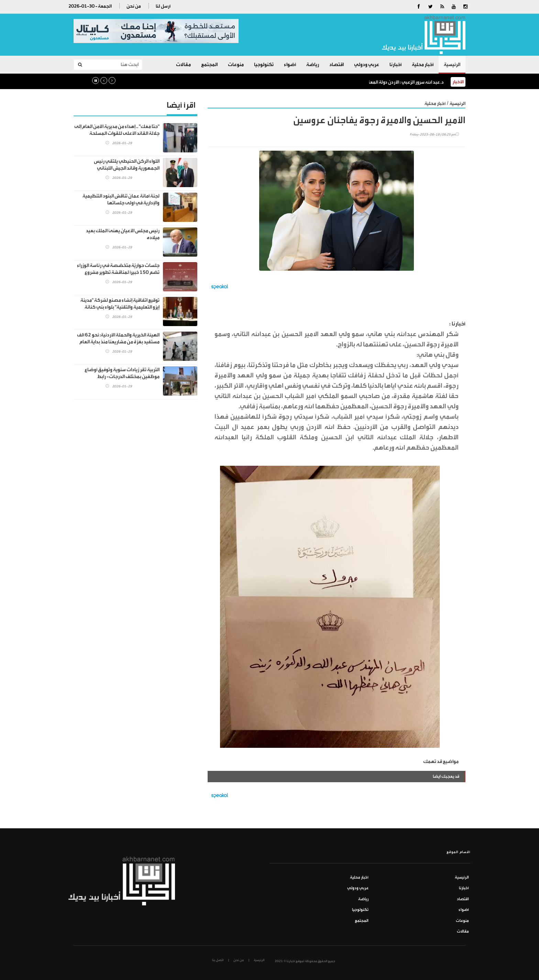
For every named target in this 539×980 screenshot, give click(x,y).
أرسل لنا (163, 6)
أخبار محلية (423, 64)
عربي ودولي (367, 64)
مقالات (183, 64)
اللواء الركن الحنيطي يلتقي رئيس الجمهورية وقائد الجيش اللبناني (127, 165)
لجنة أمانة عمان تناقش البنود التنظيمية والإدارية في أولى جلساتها (121, 199)
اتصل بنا (218, 960)
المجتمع (209, 64)
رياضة (313, 64)
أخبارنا (395, 64)
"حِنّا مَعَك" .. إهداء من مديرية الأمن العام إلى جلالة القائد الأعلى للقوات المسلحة (117, 130)
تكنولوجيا (264, 64)
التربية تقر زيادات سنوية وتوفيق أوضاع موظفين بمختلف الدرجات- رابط (122, 373)
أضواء (290, 64)
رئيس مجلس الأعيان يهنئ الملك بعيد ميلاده (123, 234)
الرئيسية (452, 64)
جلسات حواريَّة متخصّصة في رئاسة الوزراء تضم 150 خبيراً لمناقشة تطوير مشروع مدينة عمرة (118, 272)
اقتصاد (337, 64)
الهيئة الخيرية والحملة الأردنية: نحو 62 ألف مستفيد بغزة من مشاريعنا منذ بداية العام (118, 338)
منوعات (236, 64)
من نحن (134, 6)
